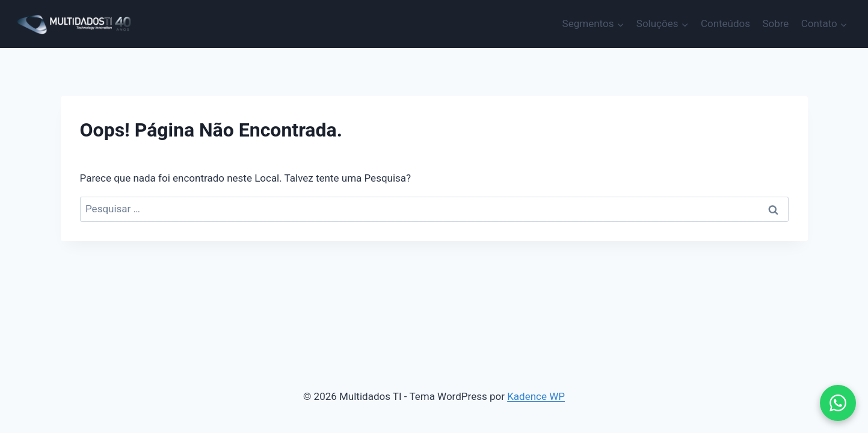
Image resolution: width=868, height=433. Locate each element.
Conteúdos (725, 23)
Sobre (775, 23)
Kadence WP (536, 396)
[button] (838, 403)
